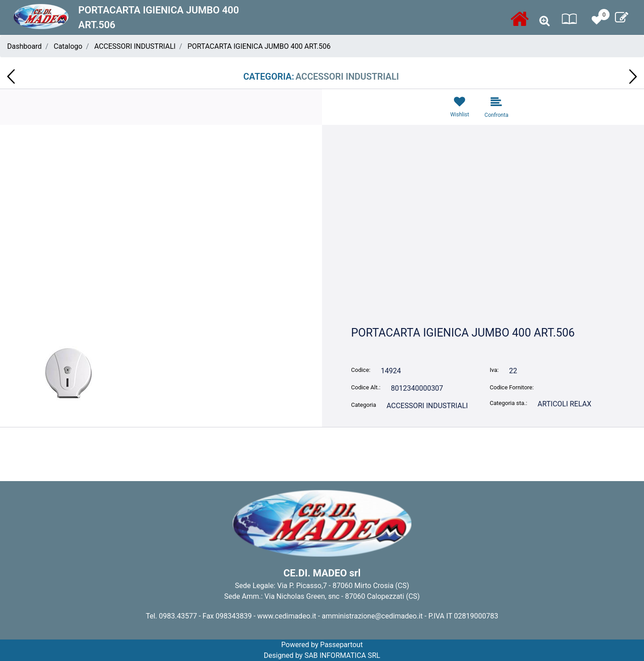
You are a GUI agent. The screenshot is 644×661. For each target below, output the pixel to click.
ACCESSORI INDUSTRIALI (135, 46)
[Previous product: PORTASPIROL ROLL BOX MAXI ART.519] (11, 77)
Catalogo (68, 46)
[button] (161, 252)
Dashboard (24, 46)
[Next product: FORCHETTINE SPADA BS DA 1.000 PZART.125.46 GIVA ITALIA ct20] (633, 77)
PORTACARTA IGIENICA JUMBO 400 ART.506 (259, 46)
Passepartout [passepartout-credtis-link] (341, 645)
